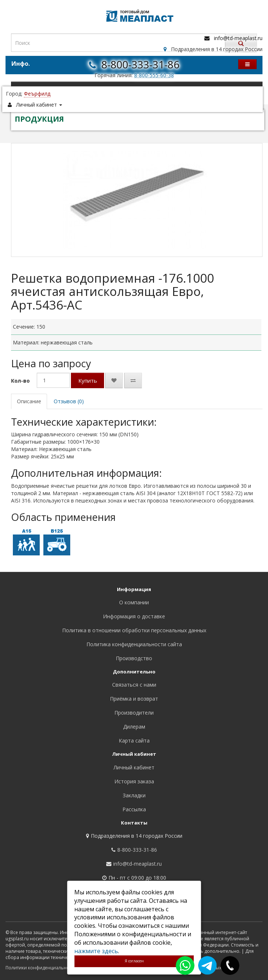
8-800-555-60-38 (154, 75)
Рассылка (134, 809)
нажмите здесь (96, 951)
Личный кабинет (134, 767)
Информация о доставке (134, 616)
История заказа (134, 781)
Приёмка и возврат (134, 699)
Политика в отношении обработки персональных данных (134, 630)
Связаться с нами (134, 685)
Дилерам (134, 727)
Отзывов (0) (69, 401)
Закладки (134, 795)
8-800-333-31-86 (140, 64)
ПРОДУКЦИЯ (39, 119)
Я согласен (134, 961)
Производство (134, 658)
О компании (134, 602)
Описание (29, 401)
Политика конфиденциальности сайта (134, 644)
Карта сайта (134, 741)
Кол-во (20, 381)
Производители (134, 713)
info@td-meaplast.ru (238, 38)
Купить (88, 380)
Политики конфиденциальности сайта (48, 968)
